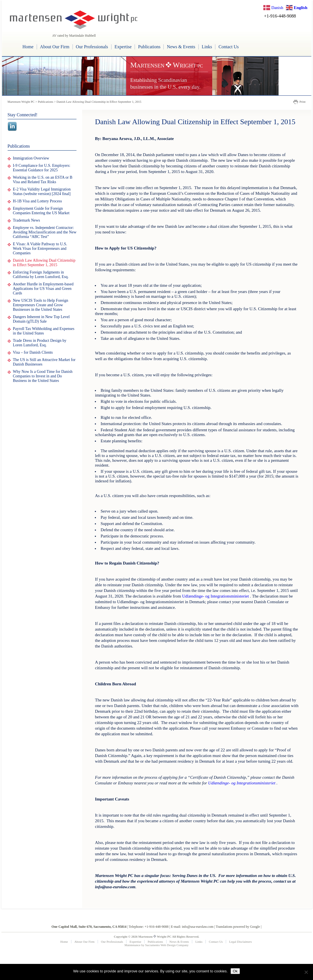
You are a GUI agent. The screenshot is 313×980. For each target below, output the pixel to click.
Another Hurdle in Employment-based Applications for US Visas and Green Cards (43, 289)
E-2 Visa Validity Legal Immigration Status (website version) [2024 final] (42, 192)
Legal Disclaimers (240, 942)
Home (28, 47)
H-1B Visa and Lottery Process (38, 201)
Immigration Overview (31, 158)
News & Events (181, 47)
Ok (235, 971)
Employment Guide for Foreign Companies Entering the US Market (41, 211)
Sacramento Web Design (160, 945)
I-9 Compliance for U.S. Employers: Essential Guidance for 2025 (42, 168)
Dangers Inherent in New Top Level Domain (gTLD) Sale (41, 319)
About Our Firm (55, 47)
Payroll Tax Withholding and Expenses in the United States (44, 331)
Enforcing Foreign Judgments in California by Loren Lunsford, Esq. (41, 274)
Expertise (123, 47)
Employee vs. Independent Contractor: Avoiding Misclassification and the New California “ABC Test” (45, 232)
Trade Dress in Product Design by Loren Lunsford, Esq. (40, 343)
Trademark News (27, 220)
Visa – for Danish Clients (33, 352)
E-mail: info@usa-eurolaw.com (192, 927)
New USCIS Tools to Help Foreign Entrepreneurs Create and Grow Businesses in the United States (41, 305)
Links (207, 47)
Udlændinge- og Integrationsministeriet (215, 596)
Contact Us (229, 47)
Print (302, 102)
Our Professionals (92, 47)
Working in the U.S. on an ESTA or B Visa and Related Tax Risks (43, 180)
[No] (306, 972)
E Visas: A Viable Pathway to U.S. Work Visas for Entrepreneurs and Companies (40, 249)
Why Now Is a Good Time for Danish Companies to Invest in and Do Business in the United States (43, 376)
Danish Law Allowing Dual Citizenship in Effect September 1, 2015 (44, 263)
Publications (149, 47)
